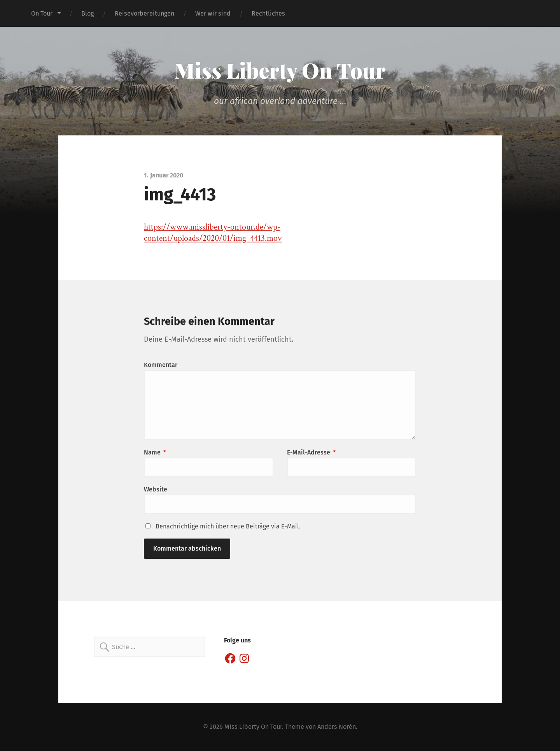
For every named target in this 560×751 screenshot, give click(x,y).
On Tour (42, 13)
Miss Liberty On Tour (280, 70)
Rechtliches (268, 13)
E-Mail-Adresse (311, 452)
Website (156, 489)
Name (155, 452)
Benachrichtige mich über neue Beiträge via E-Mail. (228, 526)
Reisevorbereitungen (144, 13)
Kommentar (161, 365)
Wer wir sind (213, 13)
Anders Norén (337, 727)
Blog (87, 13)
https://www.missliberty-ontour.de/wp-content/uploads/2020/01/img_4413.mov (213, 233)
